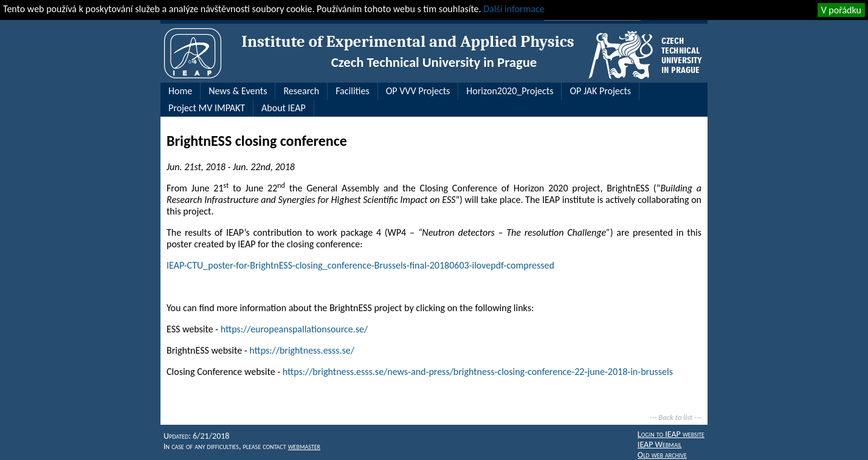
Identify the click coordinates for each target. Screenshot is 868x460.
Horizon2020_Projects (510, 91)
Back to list (675, 417)
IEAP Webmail (660, 445)
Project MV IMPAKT (207, 108)
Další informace (514, 9)
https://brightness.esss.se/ (302, 350)
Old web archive (662, 455)
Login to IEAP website (671, 434)
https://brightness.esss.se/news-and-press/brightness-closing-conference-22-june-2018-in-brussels (478, 372)
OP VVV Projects (418, 91)
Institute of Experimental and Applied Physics (408, 42)
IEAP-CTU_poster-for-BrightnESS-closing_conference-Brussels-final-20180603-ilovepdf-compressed (360, 265)
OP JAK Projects (600, 91)
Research (301, 91)
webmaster (304, 446)
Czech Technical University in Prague (434, 62)
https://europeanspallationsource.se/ (294, 329)
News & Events (238, 91)
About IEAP (284, 108)
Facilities (353, 91)
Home (180, 91)
